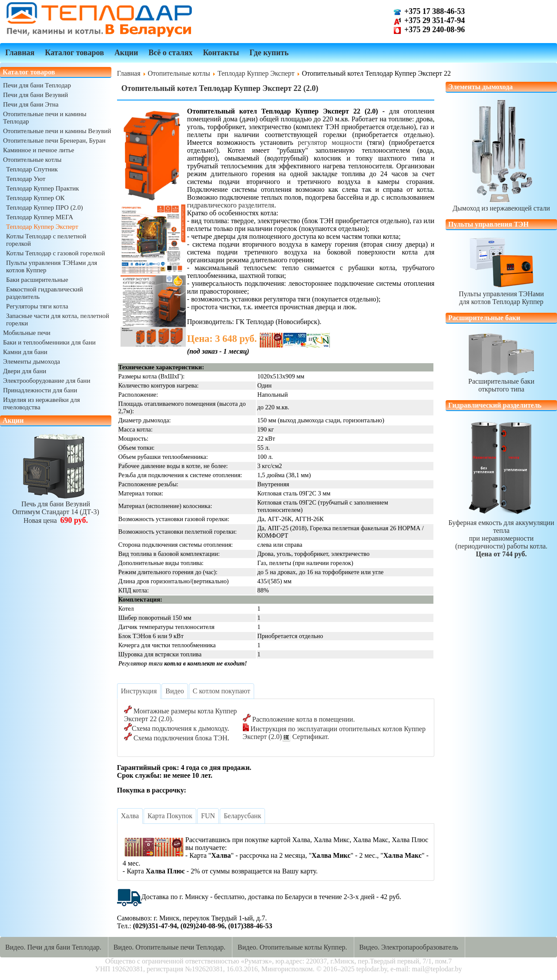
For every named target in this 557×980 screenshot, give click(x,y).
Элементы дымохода (32, 361)
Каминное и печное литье (39, 150)
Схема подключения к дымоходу (180, 728)
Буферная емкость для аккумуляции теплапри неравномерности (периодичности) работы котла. (501, 534)
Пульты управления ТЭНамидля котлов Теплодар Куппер (501, 294)
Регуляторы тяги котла (37, 306)
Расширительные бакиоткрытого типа (501, 381)
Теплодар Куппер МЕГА (40, 217)
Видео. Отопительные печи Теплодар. (169, 947)
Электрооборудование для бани (47, 381)
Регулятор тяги (141, 663)
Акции (126, 53)
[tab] (139, 691)
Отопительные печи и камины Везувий (57, 131)
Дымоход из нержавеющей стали (501, 204)
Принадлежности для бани (40, 390)
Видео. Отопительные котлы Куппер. (292, 947)
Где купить (269, 53)
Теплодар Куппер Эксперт (42, 227)
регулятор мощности (330, 142)
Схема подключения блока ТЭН (181, 738)
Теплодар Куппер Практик (43, 188)
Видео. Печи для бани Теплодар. (53, 947)
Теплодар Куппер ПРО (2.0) (44, 207)
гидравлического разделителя (231, 205)
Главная (20, 53)
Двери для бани (25, 371)
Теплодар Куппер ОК (35, 198)
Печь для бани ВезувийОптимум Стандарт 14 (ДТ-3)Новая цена (56, 508)
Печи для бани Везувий (35, 95)
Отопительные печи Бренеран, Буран (54, 140)
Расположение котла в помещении (303, 719)
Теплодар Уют (26, 179)
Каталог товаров (74, 53)
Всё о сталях (170, 53)
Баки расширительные (37, 280)
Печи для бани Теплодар (37, 85)
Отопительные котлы (32, 160)
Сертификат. (310, 737)
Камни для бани (25, 352)
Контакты (221, 53)
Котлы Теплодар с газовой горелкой (55, 253)
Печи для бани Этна (31, 104)
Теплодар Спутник (32, 169)
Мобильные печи (27, 333)
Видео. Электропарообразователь (409, 947)
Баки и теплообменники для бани (49, 342)
